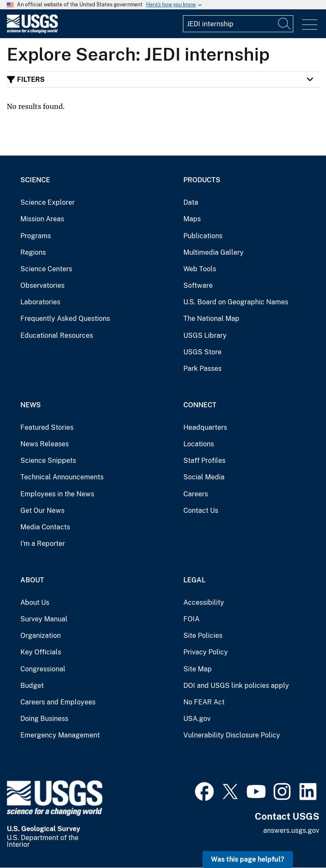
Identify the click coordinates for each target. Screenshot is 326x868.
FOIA (191, 619)
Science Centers (46, 269)
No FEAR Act (204, 702)
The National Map (211, 319)
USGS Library (205, 335)
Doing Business (44, 719)
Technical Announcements (62, 477)
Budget (32, 686)
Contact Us (201, 511)
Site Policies (203, 636)
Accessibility (204, 602)
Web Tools (200, 269)
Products (202, 180)
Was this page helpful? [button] (248, 859)
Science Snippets (48, 460)
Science (35, 180)
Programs (36, 236)
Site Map (198, 669)
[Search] (285, 24)
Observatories (42, 285)
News (31, 405)
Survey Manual (44, 619)
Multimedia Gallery (214, 252)
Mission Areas (42, 219)
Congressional (43, 669)
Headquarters (205, 427)
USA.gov (197, 719)
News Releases (45, 444)
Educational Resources (57, 335)
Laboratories (40, 302)
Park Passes (202, 369)
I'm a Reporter (43, 544)
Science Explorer (48, 202)
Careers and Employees (58, 702)
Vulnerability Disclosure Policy (232, 735)
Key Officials (41, 652)
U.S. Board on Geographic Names (236, 302)
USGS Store (202, 352)
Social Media (204, 477)
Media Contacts (45, 527)
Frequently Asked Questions (65, 319)
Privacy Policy (206, 652)
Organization (41, 636)
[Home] (32, 31)
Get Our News (42, 511)
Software (198, 285)
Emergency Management (60, 735)
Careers (196, 494)
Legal (194, 580)
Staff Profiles (204, 460)
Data (191, 202)
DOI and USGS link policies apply (236, 686)
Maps (192, 219)
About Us (35, 602)
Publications (203, 236)
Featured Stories (47, 427)
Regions (33, 252)
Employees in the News (57, 494)
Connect (200, 405)
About (32, 580)
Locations (199, 444)
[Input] (238, 24)
